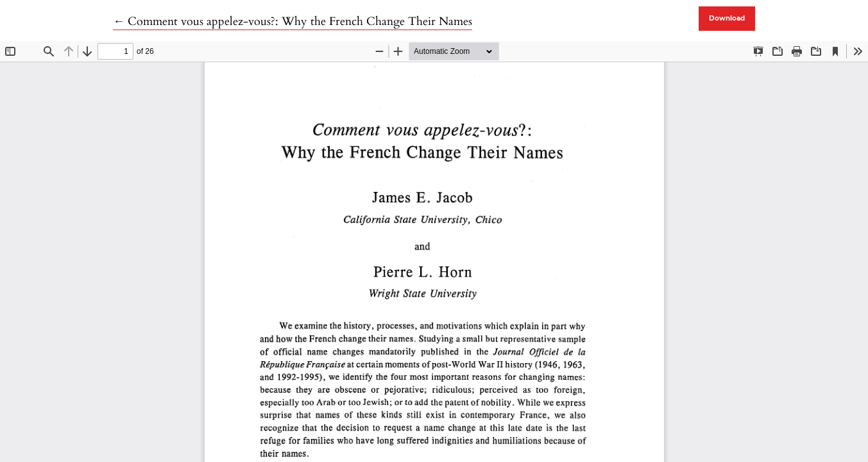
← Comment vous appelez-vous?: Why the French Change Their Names (293, 21)
